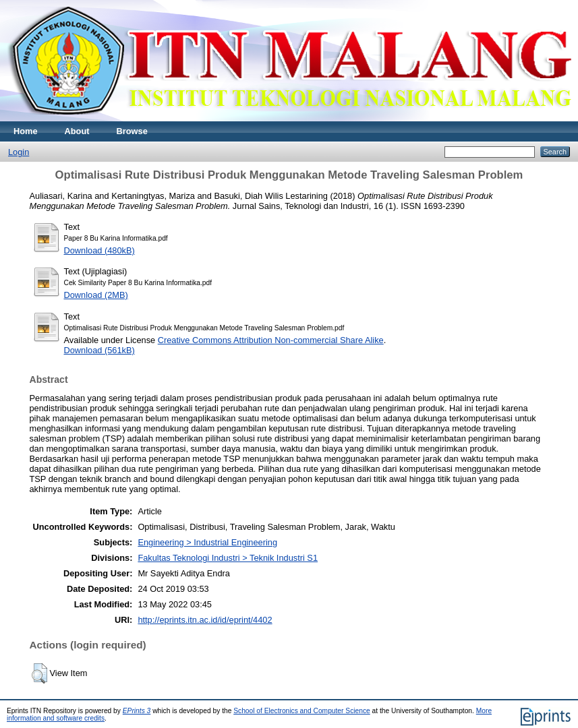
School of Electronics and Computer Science (302, 711)
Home (26, 131)
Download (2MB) (96, 295)
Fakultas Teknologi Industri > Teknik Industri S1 (228, 558)
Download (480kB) (99, 250)
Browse (132, 131)
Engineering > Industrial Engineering (207, 542)
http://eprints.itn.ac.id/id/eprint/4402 (205, 620)
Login (19, 152)
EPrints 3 (137, 711)
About (77, 131)
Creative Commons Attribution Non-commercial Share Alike (271, 340)
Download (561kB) (99, 350)
